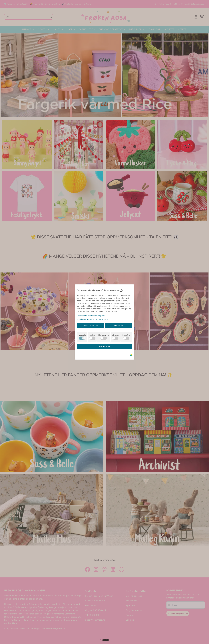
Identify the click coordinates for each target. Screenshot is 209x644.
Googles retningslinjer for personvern (93, 319)
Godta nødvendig (90, 325)
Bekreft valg (104, 346)
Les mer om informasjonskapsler (91, 316)
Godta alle (119, 325)
